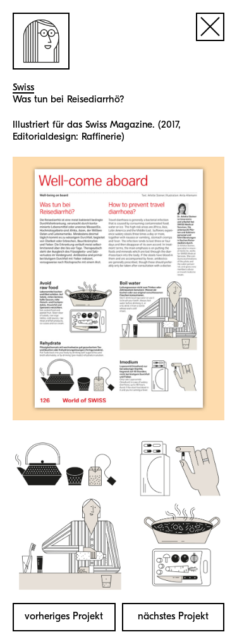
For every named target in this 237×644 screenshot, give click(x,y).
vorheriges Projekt (64, 617)
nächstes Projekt (173, 617)
